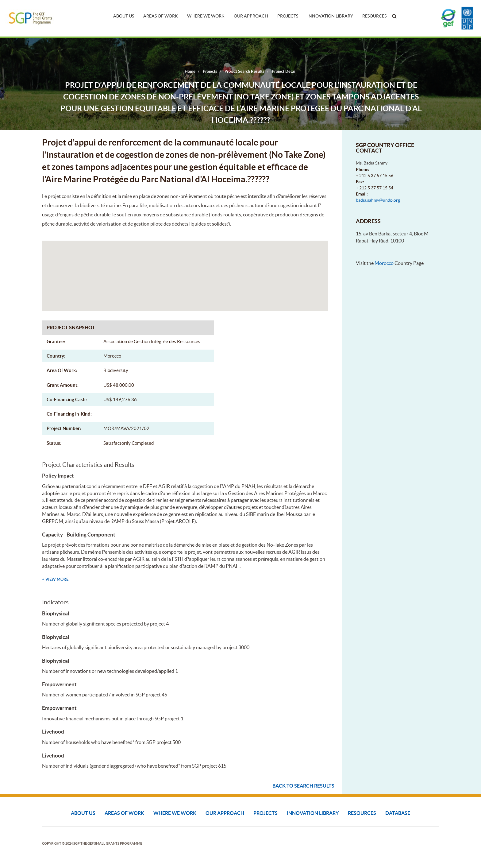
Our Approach (251, 16)
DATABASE (398, 813)
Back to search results (303, 786)
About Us (124, 16)
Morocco (384, 263)
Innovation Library (330, 16)
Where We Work (206, 16)
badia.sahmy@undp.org (378, 200)
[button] (185, 270)
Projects (288, 16)
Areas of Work (161, 16)
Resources (374, 16)
